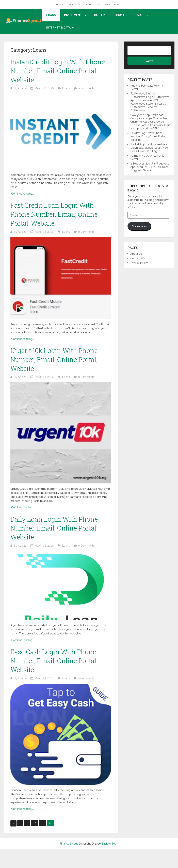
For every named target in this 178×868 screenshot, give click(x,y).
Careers (100, 15)
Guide (141, 15)
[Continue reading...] (22, 194)
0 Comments (86, 88)
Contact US (92, 4)
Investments (74, 15)
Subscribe (139, 226)
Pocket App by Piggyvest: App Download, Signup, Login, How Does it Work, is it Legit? (149, 148)
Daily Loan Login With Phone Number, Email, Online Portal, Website (54, 528)
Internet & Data (59, 28)
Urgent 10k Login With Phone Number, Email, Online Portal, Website (54, 359)
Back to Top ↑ (110, 844)
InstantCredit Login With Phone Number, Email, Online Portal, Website (58, 71)
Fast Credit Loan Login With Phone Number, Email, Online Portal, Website (54, 214)
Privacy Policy (113, 4)
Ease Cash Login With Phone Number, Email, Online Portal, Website (54, 661)
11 (43, 823)
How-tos (122, 15)
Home (60, 4)
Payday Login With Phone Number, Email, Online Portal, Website (148, 136)
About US (74, 4)
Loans (51, 15)
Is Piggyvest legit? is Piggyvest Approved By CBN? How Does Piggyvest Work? (150, 167)
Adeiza (22, 88)
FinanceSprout (69, 844)
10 (35, 823)
